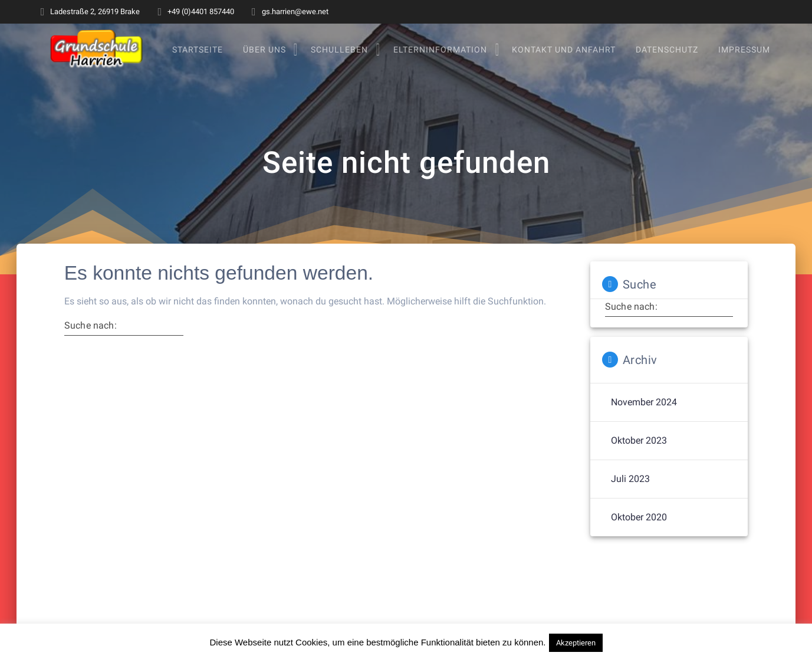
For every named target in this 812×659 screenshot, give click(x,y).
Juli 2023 (630, 491)
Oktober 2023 (639, 453)
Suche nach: (91, 337)
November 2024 (644, 414)
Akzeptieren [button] (576, 643)
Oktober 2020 (639, 530)
